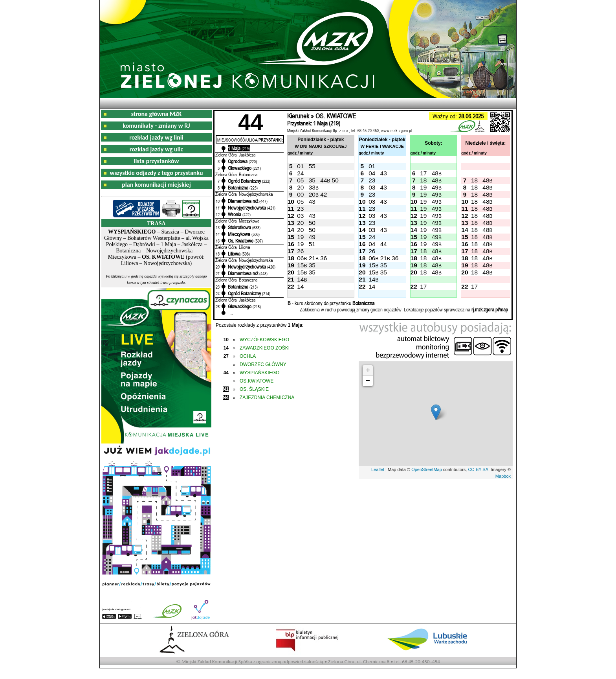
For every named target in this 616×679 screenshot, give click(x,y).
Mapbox (503, 476)
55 (312, 166)
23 (372, 180)
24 (300, 173)
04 (372, 173)
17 (423, 173)
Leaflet (378, 469)
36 (324, 258)
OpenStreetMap (427, 469)
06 (300, 258)
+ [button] (368, 370)
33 (312, 187)
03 (372, 187)
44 (324, 180)
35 (312, 180)
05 (300, 180)
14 (300, 279)
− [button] (368, 381)
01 (300, 166)
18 (423, 180)
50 (335, 180)
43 (384, 173)
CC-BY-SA (478, 469)
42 (324, 194)
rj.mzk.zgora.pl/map (490, 309)
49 (435, 187)
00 (300, 194)
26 (300, 251)
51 (312, 244)
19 (423, 187)
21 (312, 258)
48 (435, 173)
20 (300, 187)
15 (300, 265)
